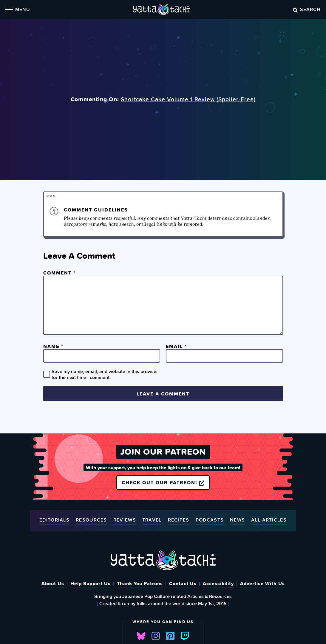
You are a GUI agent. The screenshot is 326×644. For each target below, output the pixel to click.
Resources (91, 520)
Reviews (125, 520)
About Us (53, 583)
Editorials (54, 520)
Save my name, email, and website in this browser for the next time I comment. (105, 374)
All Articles (269, 520)
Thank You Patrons (140, 583)
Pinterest (170, 636)
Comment (60, 273)
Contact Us (183, 583)
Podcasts (210, 520)
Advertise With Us (262, 583)
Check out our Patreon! (163, 482)
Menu (18, 9)
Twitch (185, 636)
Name (53, 346)
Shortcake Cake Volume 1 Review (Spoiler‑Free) (188, 99)
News (237, 520)
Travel (152, 520)
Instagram (156, 636)
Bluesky (141, 636)
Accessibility (218, 583)
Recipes (179, 520)
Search (307, 9)
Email (176, 346)
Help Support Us (91, 583)
